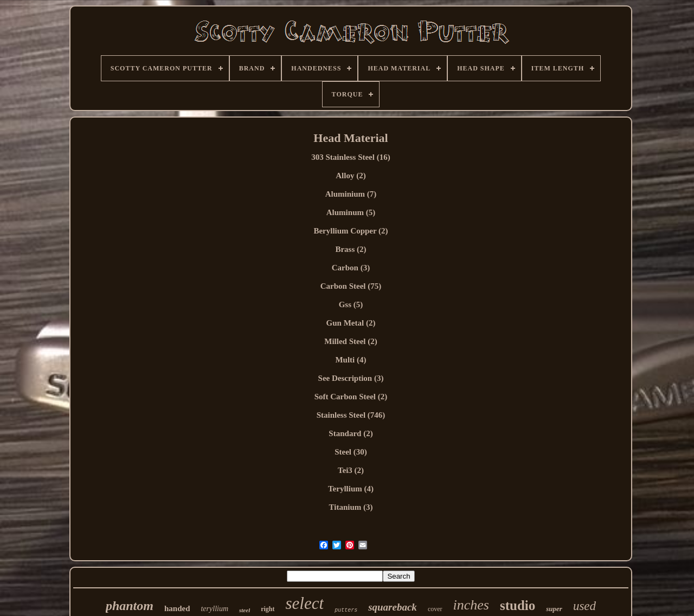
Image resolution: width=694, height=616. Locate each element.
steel (245, 610)
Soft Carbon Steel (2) (351, 397)
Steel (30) (351, 452)
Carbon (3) (351, 268)
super (554, 609)
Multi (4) (351, 360)
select (305, 603)
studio (518, 605)
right (268, 609)
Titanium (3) (351, 507)
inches (471, 605)
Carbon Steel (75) (351, 286)
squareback (393, 607)
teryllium (214, 609)
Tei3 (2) (351, 470)
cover (435, 609)
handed (177, 608)
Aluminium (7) (351, 194)
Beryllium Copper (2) (351, 231)
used (584, 606)
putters (346, 610)
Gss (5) (351, 304)
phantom (130, 606)
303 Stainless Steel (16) (351, 157)
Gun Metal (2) (351, 323)
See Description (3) (351, 378)
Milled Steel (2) (351, 341)
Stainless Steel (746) (351, 415)
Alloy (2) (351, 176)
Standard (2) (351, 433)
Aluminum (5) (351, 212)
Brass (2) (351, 249)
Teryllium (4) (351, 489)
